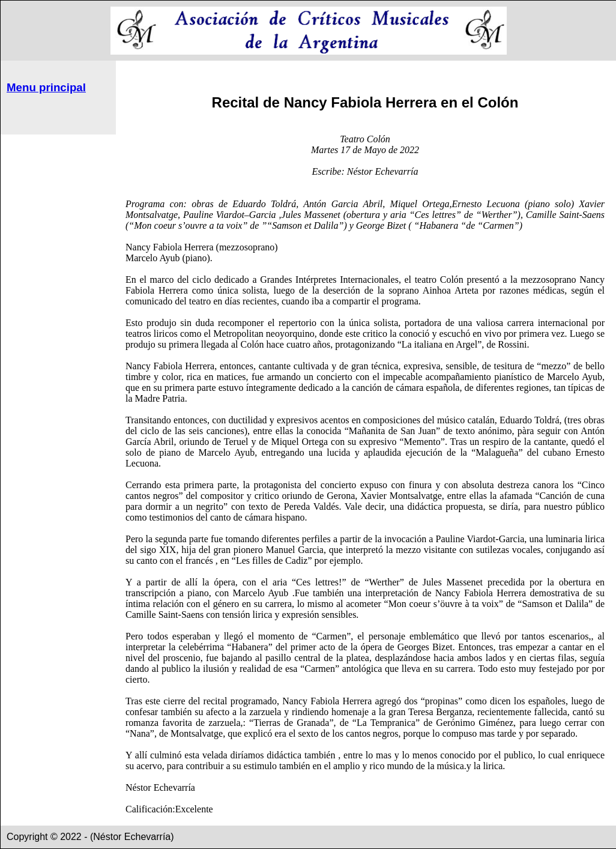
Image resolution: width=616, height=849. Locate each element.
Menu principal (46, 87)
